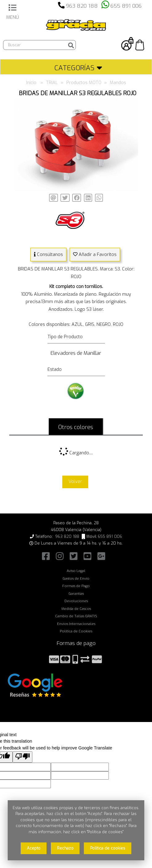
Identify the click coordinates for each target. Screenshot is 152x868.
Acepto (34, 848)
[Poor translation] (23, 757)
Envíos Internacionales (76, 624)
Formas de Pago (76, 586)
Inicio (31, 83)
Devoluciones (76, 601)
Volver (75, 482)
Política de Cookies (76, 631)
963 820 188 (82, 6)
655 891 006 (126, 6)
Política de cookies (108, 848)
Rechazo (65, 848)
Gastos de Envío (76, 578)
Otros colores (76, 427)
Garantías (76, 594)
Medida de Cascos (76, 609)
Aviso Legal (76, 571)
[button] (133, 103)
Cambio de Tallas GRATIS (76, 616)
